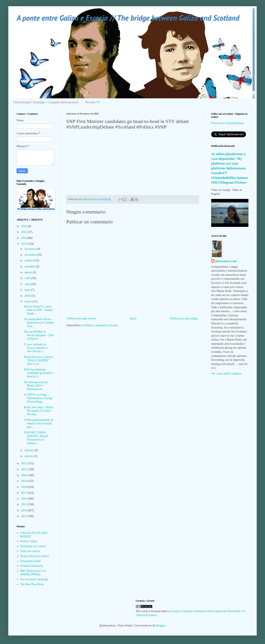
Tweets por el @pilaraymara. (228, 123)
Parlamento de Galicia (33, 546)
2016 (24, 499)
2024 (24, 238)
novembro (31, 255)
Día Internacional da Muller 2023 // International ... (36, 386)
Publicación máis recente (82, 318)
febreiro (29, 450)
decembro (31, 249)
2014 (24, 510)
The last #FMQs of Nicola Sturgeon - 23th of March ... (39, 335)
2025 (24, 232)
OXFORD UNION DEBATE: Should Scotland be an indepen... (36, 438)
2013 (24, 516)
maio (28, 290)
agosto (29, 272)
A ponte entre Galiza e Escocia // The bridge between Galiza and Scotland (128, 18)
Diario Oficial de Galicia (35, 556)
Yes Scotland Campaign (34, 579)
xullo (28, 278)
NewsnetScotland (30, 561)
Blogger (160, 625)
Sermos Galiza (29, 541)
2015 (24, 504)
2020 (24, 475)
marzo (28, 302)
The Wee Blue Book (32, 584)
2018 (24, 487)
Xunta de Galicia (30, 551)
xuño (28, 284)
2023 (24, 244)
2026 (24, 226)
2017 (24, 493)
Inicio (133, 318)
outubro (29, 261)
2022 (24, 463)
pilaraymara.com (226, 261)
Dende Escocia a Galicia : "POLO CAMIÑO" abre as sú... (39, 361)
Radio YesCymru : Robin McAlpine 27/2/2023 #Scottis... (38, 411)
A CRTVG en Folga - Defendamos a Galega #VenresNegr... (38, 398)
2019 (24, 481)
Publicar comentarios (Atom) (101, 325)
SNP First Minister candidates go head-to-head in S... (39, 373)
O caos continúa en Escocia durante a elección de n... (36, 348)
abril (27, 296)
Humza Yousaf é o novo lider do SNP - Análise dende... (38, 310)
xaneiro (29, 456)
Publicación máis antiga (184, 318)
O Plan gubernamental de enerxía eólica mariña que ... (39, 423)
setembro (30, 267)
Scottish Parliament (32, 566)
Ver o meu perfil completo (226, 374)
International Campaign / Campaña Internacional (46, 102)
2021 (24, 469)
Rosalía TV (93, 102)
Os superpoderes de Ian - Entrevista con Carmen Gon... (39, 323)
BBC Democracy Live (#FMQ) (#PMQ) (33, 573)
